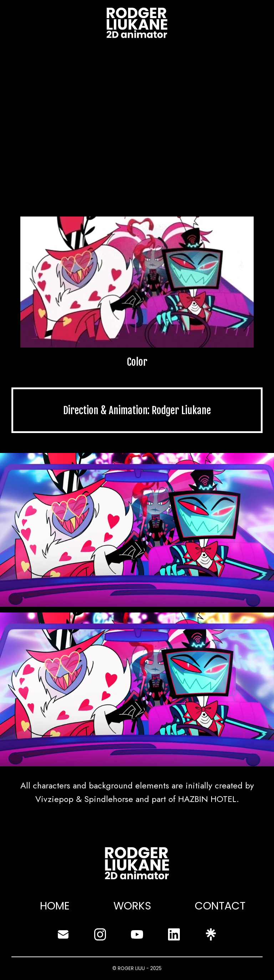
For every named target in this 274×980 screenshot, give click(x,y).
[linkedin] (174, 934)
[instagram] (100, 934)
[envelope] (63, 934)
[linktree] (211, 934)
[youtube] (137, 934)
